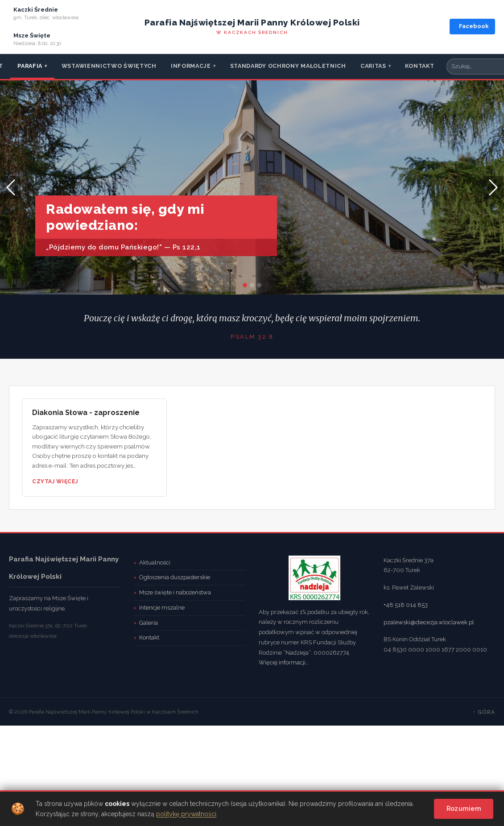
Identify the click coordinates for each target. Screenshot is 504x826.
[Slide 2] (259, 285)
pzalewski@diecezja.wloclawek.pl (429, 622)
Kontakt (149, 637)
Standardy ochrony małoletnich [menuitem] (288, 66)
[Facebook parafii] (472, 27)
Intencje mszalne (162, 608)
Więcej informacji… (284, 662)
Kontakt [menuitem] (419, 66)
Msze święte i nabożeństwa (175, 592)
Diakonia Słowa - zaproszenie (86, 413)
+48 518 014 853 (406, 605)
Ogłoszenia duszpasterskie (175, 577)
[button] (11, 187)
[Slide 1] (252, 285)
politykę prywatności (186, 814)
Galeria (149, 623)
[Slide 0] (245, 285)
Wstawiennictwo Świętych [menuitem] (109, 66)
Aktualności (155, 562)
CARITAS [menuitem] (376, 66)
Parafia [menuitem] (32, 66)
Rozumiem (464, 809)
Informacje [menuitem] (193, 66)
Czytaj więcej (55, 481)
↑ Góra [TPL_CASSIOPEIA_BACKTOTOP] (484, 712)
